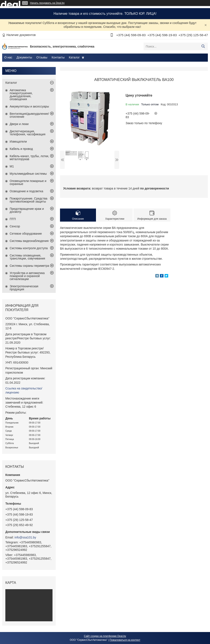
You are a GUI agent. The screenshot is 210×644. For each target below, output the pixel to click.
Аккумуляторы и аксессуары (29, 106)
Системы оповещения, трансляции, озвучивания (27, 257)
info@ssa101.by (25, 537)
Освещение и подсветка (26, 191)
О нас (8, 57)
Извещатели (18, 142)
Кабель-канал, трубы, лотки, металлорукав (29, 158)
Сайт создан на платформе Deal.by (105, 636)
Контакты (58, 57)
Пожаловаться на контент (125, 640)
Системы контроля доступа (29, 248)
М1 (12, 166)
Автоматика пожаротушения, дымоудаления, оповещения (21, 95)
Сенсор (15, 226)
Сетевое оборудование (26, 234)
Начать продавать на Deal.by (47, 3)
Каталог (74, 57)
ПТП (13, 219)
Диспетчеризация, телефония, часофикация (28, 133)
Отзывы (42, 57)
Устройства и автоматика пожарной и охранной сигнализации (27, 276)
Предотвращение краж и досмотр (27, 210)
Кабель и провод (21, 149)
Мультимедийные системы (28, 174)
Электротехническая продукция (24, 288)
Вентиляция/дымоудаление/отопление (29, 115)
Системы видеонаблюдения (29, 241)
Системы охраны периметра (29, 266)
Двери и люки (19, 124)
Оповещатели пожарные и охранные (28, 182)
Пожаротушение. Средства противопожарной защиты (28, 200)
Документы (24, 57)
